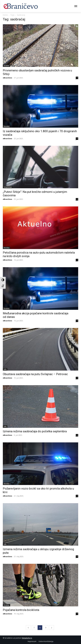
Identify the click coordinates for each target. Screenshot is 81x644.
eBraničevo (7, 78)
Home (5, 15)
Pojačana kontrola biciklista (21, 610)
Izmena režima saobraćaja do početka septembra (35, 431)
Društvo (7, 66)
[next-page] (52, 628)
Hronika (7, 126)
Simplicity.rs (27, 638)
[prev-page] (28, 628)
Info (5, 369)
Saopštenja (8, 187)
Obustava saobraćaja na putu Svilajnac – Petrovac (35, 374)
